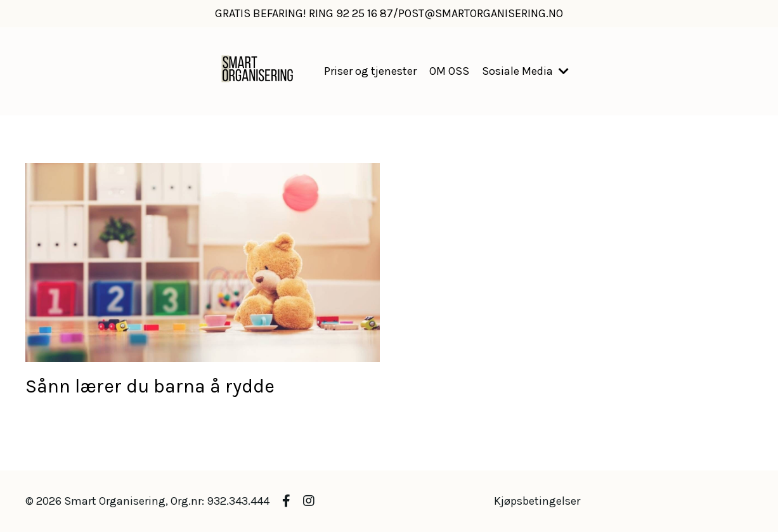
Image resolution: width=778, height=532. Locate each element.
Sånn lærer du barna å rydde (150, 386)
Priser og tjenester (370, 71)
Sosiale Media (525, 71)
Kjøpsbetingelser (537, 501)
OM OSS (449, 71)
